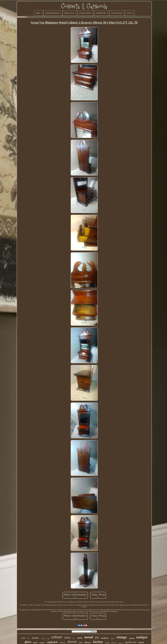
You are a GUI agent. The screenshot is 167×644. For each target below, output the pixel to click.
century (42, 643)
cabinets (62, 642)
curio (80, 638)
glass (28, 642)
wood (89, 637)
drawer (72, 642)
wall (48, 639)
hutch (35, 643)
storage (112, 639)
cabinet (57, 637)
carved (43, 638)
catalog (132, 638)
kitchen (98, 642)
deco (81, 642)
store (29, 638)
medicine (105, 638)
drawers (114, 643)
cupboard (52, 642)
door (74, 638)
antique (142, 637)
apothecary (131, 642)
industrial (121, 643)
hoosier (35, 638)
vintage (122, 637)
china (67, 638)
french (141, 642)
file (97, 637)
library (88, 642)
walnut (107, 643)
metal (23, 638)
